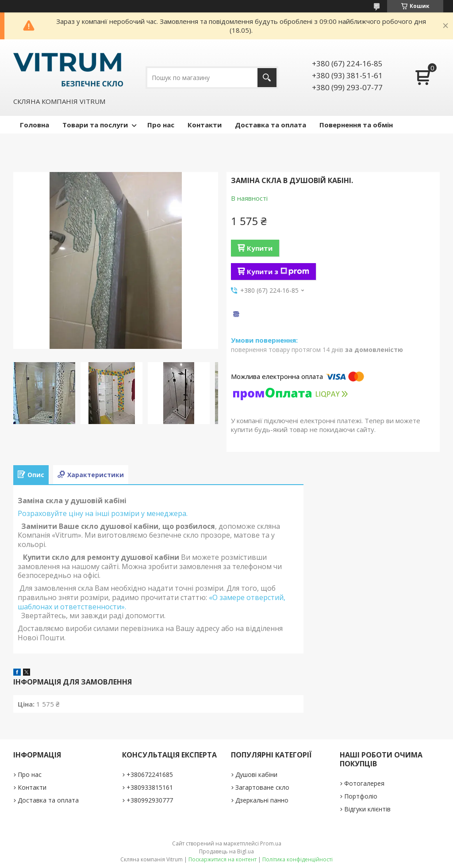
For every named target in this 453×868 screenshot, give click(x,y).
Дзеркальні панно (262, 800)
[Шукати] (267, 78)
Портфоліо (361, 796)
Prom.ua (271, 843)
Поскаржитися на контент (223, 859)
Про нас (161, 125)
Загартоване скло (262, 787)
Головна (35, 125)
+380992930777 (150, 800)
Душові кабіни (256, 774)
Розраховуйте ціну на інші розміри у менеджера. (103, 513)
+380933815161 (150, 787)
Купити (260, 248)
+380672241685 (150, 774)
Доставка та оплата (271, 125)
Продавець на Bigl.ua (226, 851)
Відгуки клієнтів (367, 809)
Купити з (278, 271)
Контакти (205, 125)
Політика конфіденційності (298, 859)
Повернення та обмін (356, 125)
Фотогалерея (364, 783)
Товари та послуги (95, 125)
